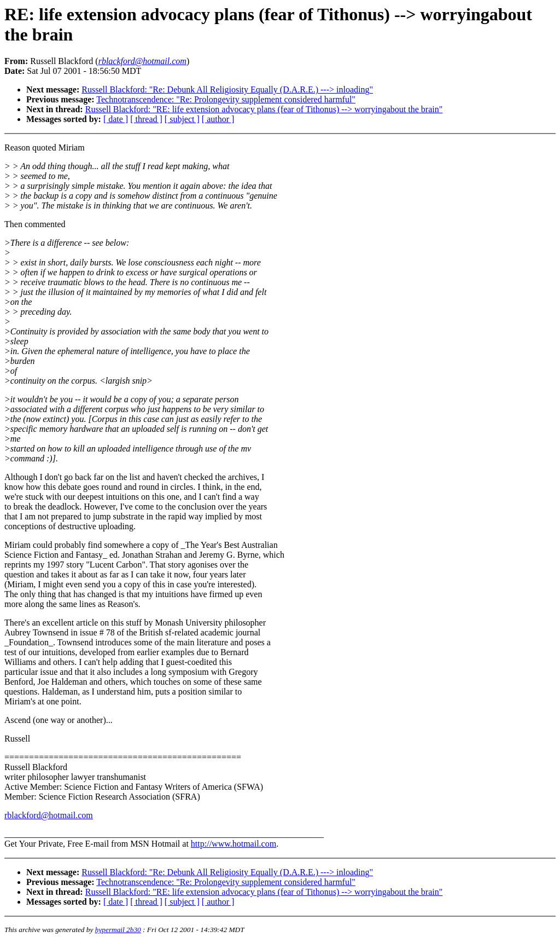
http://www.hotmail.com (234, 844)
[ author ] (218, 119)
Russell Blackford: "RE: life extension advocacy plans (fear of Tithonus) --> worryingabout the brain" (264, 109)
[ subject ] (182, 119)
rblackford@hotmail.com (49, 815)
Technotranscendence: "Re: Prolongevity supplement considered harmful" (226, 99)
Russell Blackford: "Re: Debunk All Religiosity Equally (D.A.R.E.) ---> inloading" (227, 89)
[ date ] (116, 119)
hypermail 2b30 (118, 930)
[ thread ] (146, 119)
